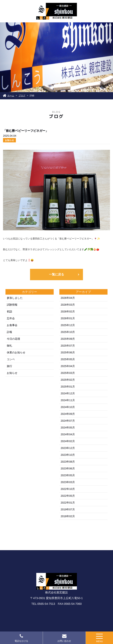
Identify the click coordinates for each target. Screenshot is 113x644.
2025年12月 (68, 325)
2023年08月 (68, 462)
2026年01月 (68, 318)
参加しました (15, 298)
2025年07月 (68, 346)
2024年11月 (68, 400)
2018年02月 (68, 516)
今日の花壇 (13, 339)
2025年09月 (68, 339)
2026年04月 (68, 298)
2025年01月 (68, 387)
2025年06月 (68, 352)
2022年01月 (68, 503)
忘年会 (11, 318)
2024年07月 (68, 421)
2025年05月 (68, 359)
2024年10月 (68, 407)
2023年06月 (68, 468)
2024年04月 (68, 434)
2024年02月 (68, 441)
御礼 (9, 346)
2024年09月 (68, 414)
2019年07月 (68, 509)
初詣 (9, 311)
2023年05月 (68, 475)
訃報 (9, 332)
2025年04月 (68, 366)
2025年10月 (68, 332)
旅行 (9, 366)
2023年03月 (68, 482)
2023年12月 (68, 448)
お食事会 (12, 325)
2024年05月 (68, 428)
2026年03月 (68, 305)
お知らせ (12, 373)
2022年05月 (68, 496)
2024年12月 (68, 393)
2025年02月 (68, 380)
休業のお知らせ (16, 352)
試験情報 (12, 305)
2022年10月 (68, 489)
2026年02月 (68, 311)
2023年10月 (68, 455)
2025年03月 (68, 373)
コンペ (11, 359)
